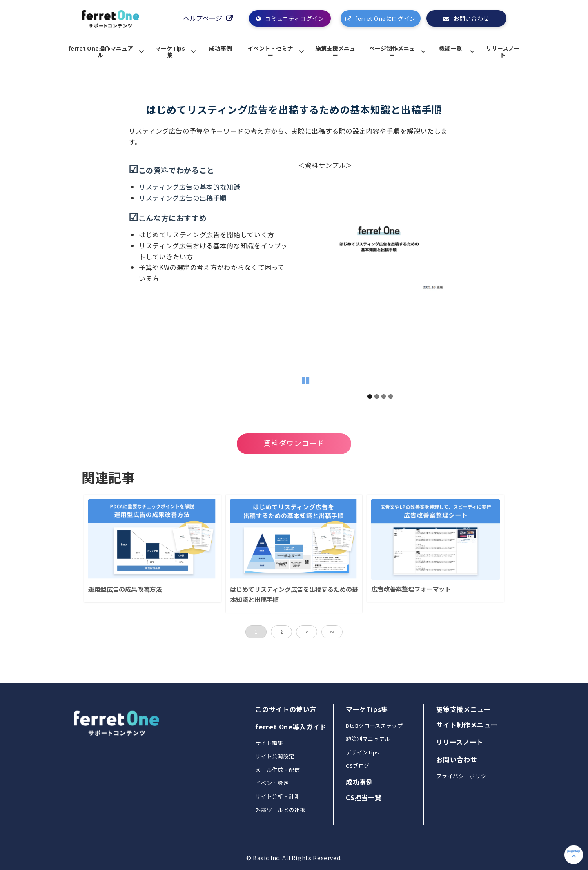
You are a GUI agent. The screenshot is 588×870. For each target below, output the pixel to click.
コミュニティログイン (295, 18)
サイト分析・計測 (277, 796)
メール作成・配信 (277, 770)
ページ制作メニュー (392, 51)
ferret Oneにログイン (385, 18)
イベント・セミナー (270, 51)
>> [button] (332, 632)
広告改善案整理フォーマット (411, 589)
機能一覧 (450, 48)
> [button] (307, 632)
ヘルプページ (203, 18)
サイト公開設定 (275, 756)
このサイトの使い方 (286, 709)
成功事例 (220, 48)
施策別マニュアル (368, 739)
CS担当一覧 (364, 797)
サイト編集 (269, 743)
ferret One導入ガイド (291, 727)
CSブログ (358, 766)
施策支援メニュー (335, 51)
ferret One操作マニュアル (101, 51)
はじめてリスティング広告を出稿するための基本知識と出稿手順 (294, 594)
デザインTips (363, 752)
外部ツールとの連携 (280, 810)
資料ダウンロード (294, 443)
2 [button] (281, 632)
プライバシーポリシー (464, 776)
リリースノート (503, 51)
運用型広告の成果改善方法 (125, 589)
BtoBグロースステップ (374, 726)
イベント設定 (272, 783)
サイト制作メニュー (467, 725)
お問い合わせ (471, 18)
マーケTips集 (170, 51)
